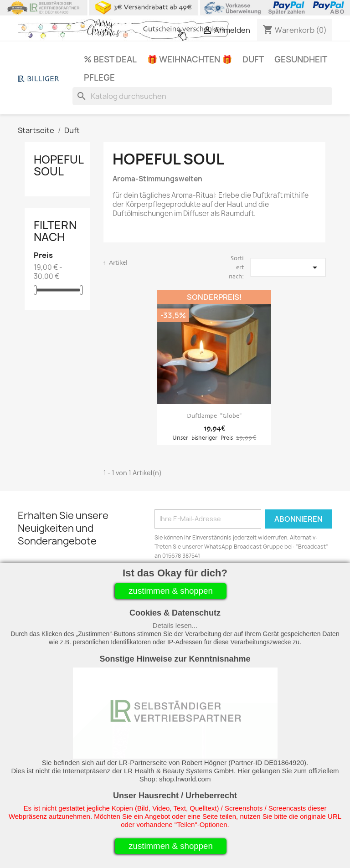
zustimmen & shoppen (171, 591)
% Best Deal (110, 59)
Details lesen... (175, 625)
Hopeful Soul (59, 165)
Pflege (99, 78)
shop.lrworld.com (185, 779)
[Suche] (202, 96)
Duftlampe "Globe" (214, 416)
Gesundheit (301, 59)
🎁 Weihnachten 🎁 (190, 59)
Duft (253, 59)
